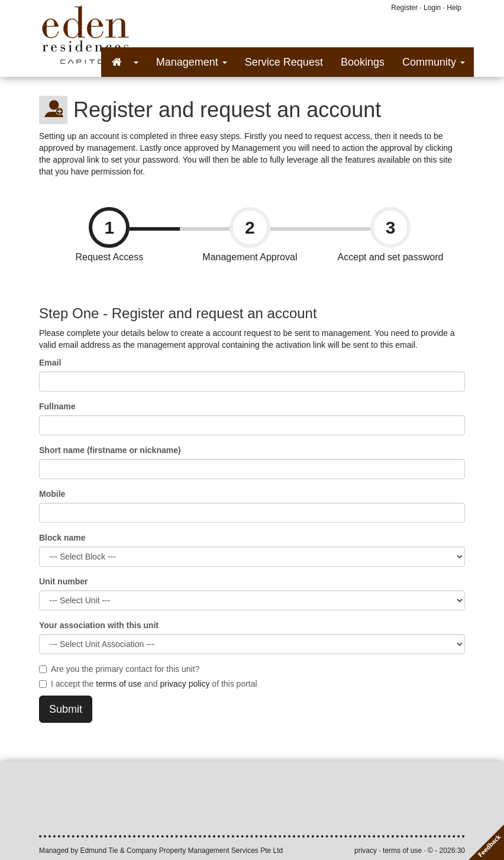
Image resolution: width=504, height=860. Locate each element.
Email (50, 363)
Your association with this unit (99, 625)
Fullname (57, 406)
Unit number (63, 581)
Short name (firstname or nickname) (110, 450)
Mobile (52, 494)
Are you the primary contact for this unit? (119, 669)
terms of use (119, 684)
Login (432, 8)
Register (404, 8)
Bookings (363, 62)
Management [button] (192, 62)
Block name (62, 538)
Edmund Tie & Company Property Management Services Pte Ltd (181, 851)
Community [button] (434, 62)
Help (454, 8)
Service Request (284, 62)
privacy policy (185, 684)
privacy (366, 851)
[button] (124, 62)
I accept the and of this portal (148, 684)
